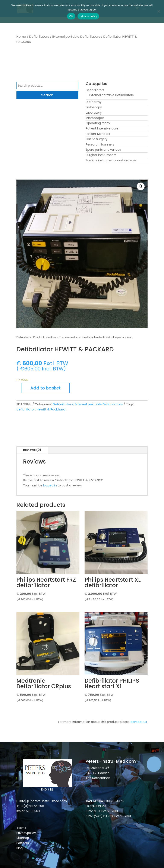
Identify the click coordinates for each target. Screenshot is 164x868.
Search (47, 95)
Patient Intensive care (102, 128)
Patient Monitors (98, 134)
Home (21, 36)
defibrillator (26, 409)
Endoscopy (94, 107)
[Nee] (159, 11)
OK (71, 16)
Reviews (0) (32, 450)
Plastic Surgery (97, 139)
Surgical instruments (101, 155)
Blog (20, 848)
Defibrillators (39, 36)
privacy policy (88, 16)
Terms (21, 828)
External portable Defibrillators (76, 36)
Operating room (98, 123)
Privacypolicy (26, 833)
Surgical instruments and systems (111, 160)
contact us (139, 722)
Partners (23, 843)
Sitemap (23, 838)
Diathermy (94, 102)
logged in (50, 485)
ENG (44, 789)
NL (52, 789)
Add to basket (45, 388)
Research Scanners (100, 144)
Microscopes (95, 118)
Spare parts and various (103, 150)
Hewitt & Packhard (51, 409)
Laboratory (94, 113)
